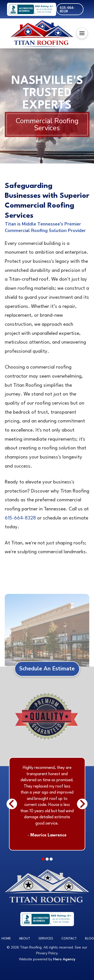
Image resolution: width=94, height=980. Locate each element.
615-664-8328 (20, 518)
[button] (82, 33)
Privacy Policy (47, 953)
